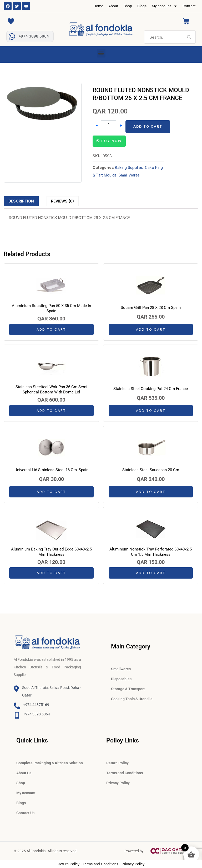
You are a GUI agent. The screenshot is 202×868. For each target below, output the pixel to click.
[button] (101, 53)
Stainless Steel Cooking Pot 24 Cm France (151, 389)
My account (165, 6)
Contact (189, 6)
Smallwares (121, 669)
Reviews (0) (62, 201)
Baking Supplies (129, 167)
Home (98, 6)
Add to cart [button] (51, 329)
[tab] (21, 201)
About (113, 6)
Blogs (142, 6)
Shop (128, 6)
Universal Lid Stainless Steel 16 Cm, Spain (51, 470)
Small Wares (129, 175)
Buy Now (112, 141)
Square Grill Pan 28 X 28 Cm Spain (151, 308)
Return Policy (117, 763)
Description (21, 201)
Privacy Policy (118, 783)
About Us (24, 773)
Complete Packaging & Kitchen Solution (50, 763)
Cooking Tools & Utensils (132, 699)
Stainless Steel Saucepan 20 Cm (151, 470)
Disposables (121, 679)
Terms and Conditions (125, 773)
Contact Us (25, 813)
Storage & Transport (128, 689)
